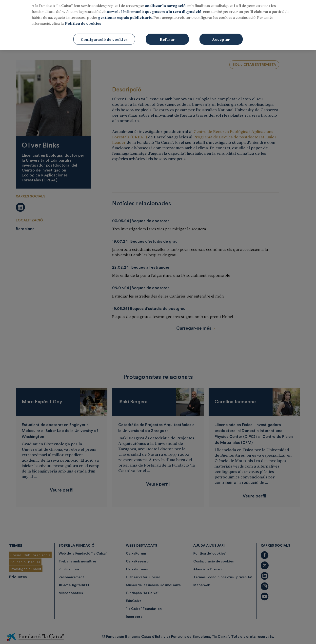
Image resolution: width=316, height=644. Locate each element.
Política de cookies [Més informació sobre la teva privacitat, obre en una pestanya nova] (83, 15)
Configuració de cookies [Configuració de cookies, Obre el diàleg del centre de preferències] (104, 32)
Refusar (167, 32)
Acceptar (221, 32)
